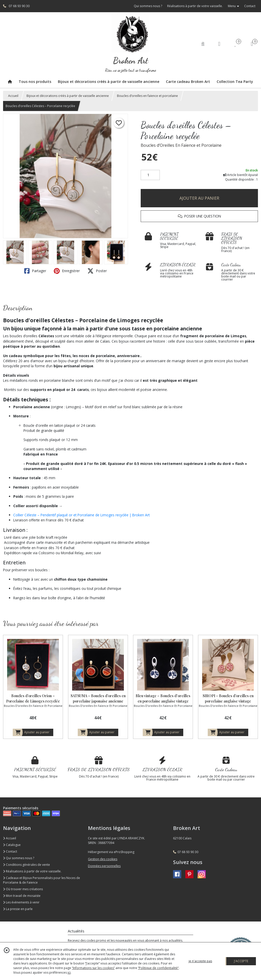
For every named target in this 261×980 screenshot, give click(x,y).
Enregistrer (67, 271)
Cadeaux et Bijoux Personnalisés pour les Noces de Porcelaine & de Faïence (42, 880)
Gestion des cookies (103, 859)
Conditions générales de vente (27, 865)
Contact (250, 6)
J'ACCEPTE (241, 961)
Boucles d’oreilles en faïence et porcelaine (147, 96)
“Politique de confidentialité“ (158, 968)
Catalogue (12, 845)
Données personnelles (104, 866)
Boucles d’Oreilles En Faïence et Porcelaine (181, 145)
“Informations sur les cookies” (93, 968)
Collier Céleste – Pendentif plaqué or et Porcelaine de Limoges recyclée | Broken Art (81, 515)
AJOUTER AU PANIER (199, 198)
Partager (35, 271)
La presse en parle (18, 909)
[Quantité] (150, 175)
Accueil (13, 96)
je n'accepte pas (200, 961)
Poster (97, 271)
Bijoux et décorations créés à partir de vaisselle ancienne (68, 96)
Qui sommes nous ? (19, 858)
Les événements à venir (21, 902)
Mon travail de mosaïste (22, 896)
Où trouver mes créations (23, 889)
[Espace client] (219, 44)
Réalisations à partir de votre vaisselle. (32, 871)
